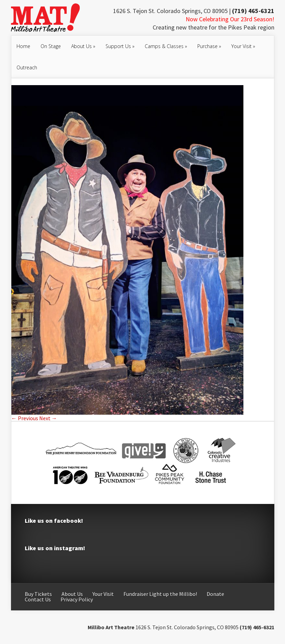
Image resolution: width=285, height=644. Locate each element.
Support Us (120, 46)
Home (23, 46)
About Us (83, 46)
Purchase (209, 46)
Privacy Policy (77, 599)
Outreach (27, 67)
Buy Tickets (38, 594)
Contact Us (38, 599)
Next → (48, 418)
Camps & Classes (166, 46)
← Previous (25, 418)
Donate (215, 594)
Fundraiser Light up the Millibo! (160, 594)
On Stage (51, 46)
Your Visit (243, 46)
